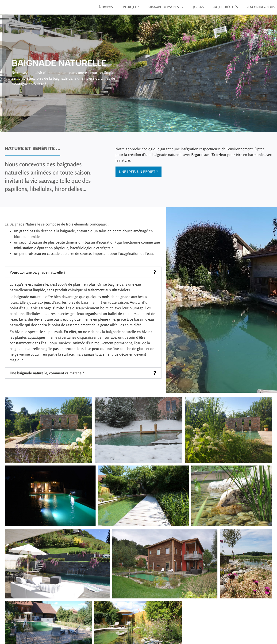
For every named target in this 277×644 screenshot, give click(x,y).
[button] (83, 275)
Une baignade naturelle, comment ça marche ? (47, 376)
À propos (106, 9)
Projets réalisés (225, 9)
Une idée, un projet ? (138, 175)
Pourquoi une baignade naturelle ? (37, 275)
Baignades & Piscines (166, 9)
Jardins (198, 9)
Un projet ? (130, 9)
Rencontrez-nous (261, 9)
